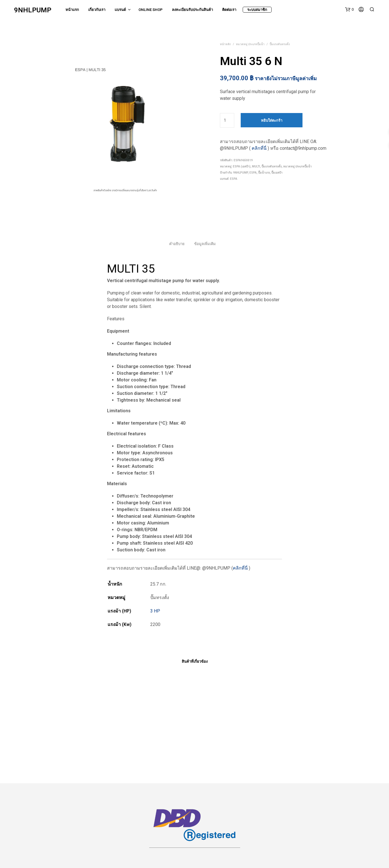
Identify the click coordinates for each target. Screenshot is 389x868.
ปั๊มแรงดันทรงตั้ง (280, 44)
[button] (349, 10)
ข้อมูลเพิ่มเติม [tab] (205, 244)
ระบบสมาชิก (257, 10)
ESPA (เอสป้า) (242, 166)
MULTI (256, 166)
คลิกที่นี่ (259, 148)
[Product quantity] (227, 120)
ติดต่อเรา (229, 10)
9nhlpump (241, 173)
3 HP (155, 611)
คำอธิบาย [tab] (177, 244)
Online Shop (151, 10)
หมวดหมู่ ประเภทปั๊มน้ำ (250, 44)
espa (253, 173)
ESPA (234, 179)
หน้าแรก (72, 10)
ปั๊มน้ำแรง (264, 173)
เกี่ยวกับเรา (97, 10)
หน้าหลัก (225, 44)
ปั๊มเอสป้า (277, 173)
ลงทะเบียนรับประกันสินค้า (192, 10)
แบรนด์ (120, 10)
